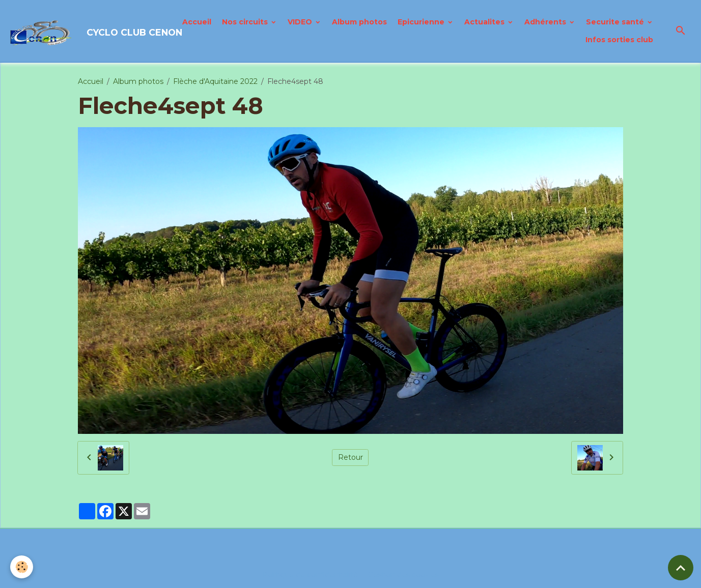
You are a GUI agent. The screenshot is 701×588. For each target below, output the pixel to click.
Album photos (359, 22)
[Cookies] (22, 567)
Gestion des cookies (403, 575)
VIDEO (301, 22)
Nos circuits (246, 22)
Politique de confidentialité (310, 575)
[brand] (86, 31)
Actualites (485, 22)
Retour (350, 457)
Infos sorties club (619, 40)
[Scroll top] (681, 568)
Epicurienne (422, 22)
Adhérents (546, 22)
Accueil (197, 22)
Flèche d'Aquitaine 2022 (215, 81)
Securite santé (616, 22)
